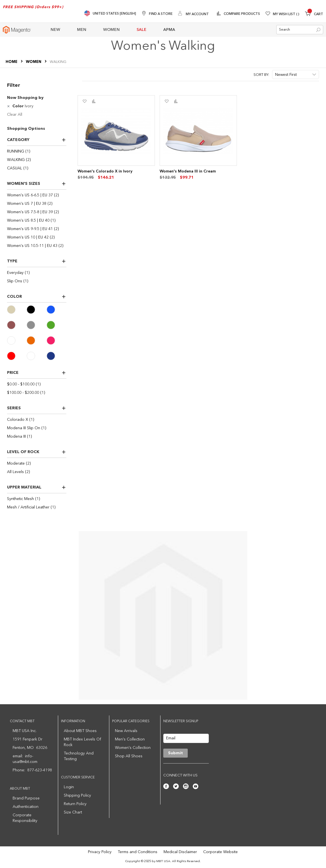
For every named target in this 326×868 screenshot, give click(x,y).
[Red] (17, 356)
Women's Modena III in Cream (188, 171)
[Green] (56, 325)
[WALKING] (37, 160)
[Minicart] (314, 14)
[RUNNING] (37, 151)
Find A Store (161, 14)
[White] (37, 356)
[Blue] (56, 310)
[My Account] (193, 14)
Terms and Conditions (138, 852)
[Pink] (56, 340)
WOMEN (34, 62)
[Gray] (37, 325)
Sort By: (261, 75)
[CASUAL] (37, 168)
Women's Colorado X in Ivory (105, 171)
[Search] (318, 30)
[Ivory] (17, 340)
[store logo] (17, 30)
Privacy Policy (100, 852)
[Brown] (17, 325)
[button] (84, 101)
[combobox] (300, 30)
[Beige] (17, 310)
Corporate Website (220, 852)
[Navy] (56, 356)
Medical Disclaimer (180, 852)
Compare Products (241, 14)
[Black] (37, 310)
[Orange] (37, 340)
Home (12, 62)
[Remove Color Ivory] (9, 106)
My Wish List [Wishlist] (286, 14)
